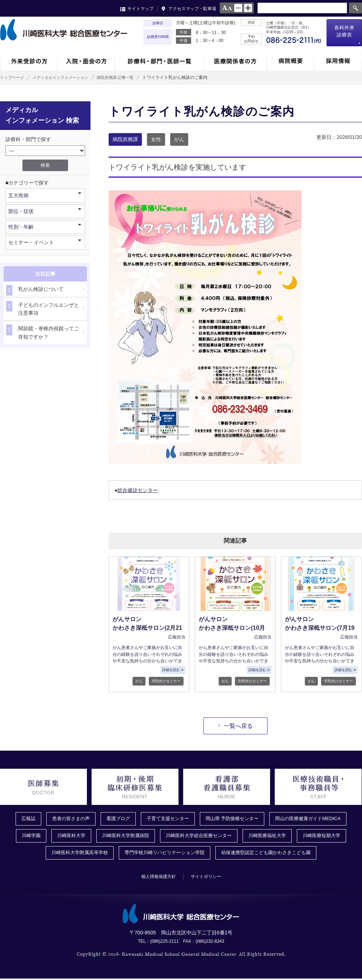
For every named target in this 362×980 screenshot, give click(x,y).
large (248, 8)
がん (179, 139)
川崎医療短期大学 (329, 837)
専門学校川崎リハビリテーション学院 (163, 854)
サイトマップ (140, 9)
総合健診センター (138, 490)
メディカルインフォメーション (67, 77)
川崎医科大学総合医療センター (199, 837)
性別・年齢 (45, 226)
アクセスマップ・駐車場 (192, 9)
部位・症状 (45, 211)
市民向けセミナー (166, 681)
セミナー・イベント (45, 242)
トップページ (13, 77)
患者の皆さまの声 (64, 819)
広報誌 (20, 819)
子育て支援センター (166, 819)
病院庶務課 (125, 139)
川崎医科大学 (65, 837)
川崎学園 (23, 837)
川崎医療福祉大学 (272, 837)
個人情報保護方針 (156, 878)
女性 (156, 139)
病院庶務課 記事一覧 (127, 77)
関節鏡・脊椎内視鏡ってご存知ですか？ (43, 332)
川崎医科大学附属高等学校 (73, 854)
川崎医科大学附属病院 (122, 837)
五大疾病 (45, 195)
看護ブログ (114, 819)
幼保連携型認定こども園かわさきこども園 (271, 854)
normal (238, 8)
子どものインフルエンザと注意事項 (43, 308)
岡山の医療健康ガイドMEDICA (314, 819)
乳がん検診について (35, 290)
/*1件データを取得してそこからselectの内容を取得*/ (45, 151)
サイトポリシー (209, 878)
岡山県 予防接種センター (234, 819)
